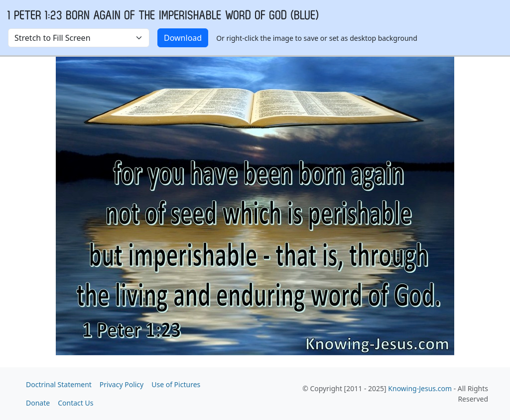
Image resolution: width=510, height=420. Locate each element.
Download (183, 38)
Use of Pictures (176, 384)
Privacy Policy (122, 384)
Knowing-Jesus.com (420, 388)
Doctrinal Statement (59, 384)
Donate (38, 403)
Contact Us (75, 403)
